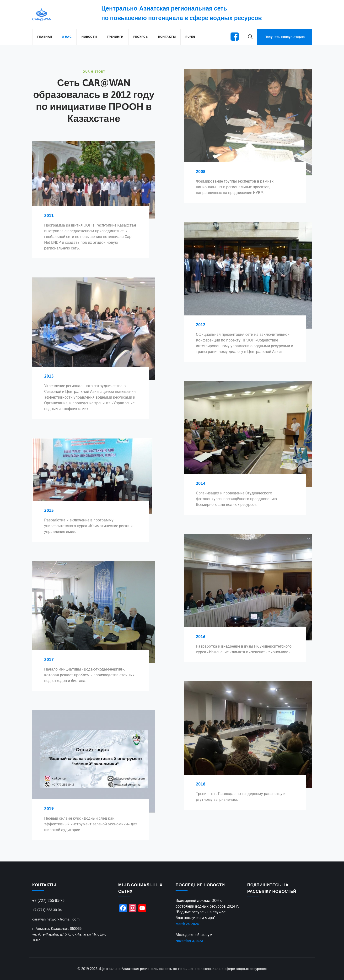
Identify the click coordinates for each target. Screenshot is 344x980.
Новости (89, 37)
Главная (45, 37)
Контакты (167, 37)
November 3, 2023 (189, 941)
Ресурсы (141, 37)
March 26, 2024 (187, 924)
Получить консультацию (285, 37)
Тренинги (115, 37)
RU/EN (190, 37)
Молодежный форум (194, 935)
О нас (67, 37)
